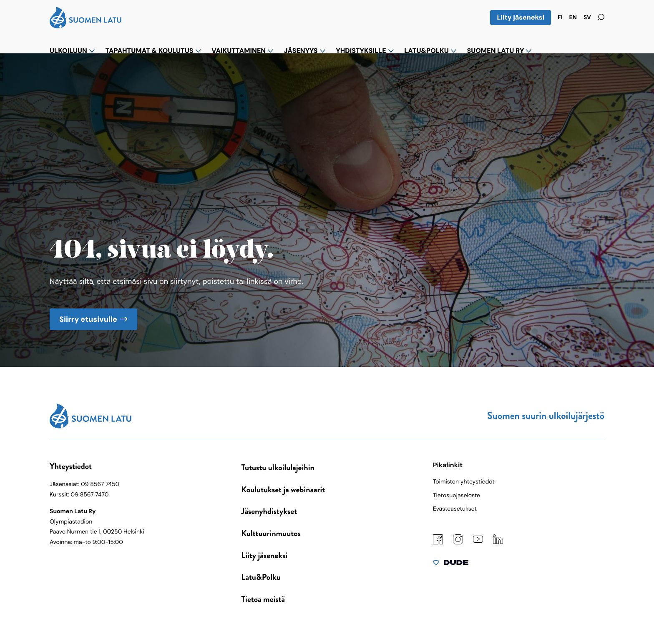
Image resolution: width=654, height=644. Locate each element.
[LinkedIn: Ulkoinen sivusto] (498, 542)
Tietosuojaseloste (457, 496)
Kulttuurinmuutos (271, 533)
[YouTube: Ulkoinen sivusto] (478, 541)
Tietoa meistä (263, 599)
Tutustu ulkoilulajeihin (278, 467)
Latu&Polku (261, 577)
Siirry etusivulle (88, 318)
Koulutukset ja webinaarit (283, 490)
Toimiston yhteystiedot (464, 482)
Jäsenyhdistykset (269, 511)
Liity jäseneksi (521, 17)
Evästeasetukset (455, 509)
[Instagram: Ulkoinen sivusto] (458, 543)
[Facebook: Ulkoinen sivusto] (438, 543)
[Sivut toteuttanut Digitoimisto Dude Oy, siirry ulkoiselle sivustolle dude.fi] (451, 564)
